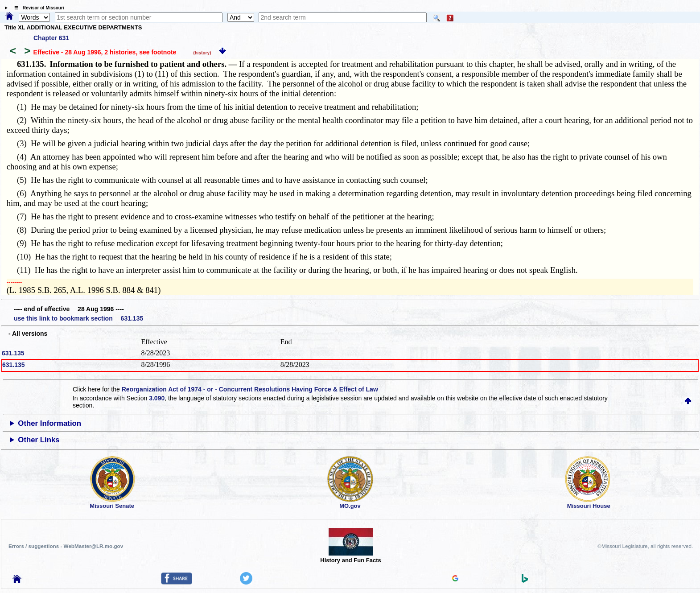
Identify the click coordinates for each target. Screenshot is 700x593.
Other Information (49, 423)
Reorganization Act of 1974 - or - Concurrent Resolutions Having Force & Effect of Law (250, 389)
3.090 (157, 398)
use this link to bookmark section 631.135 (78, 318)
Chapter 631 (51, 38)
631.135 (13, 353)
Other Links (39, 440)
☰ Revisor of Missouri (37, 8)
